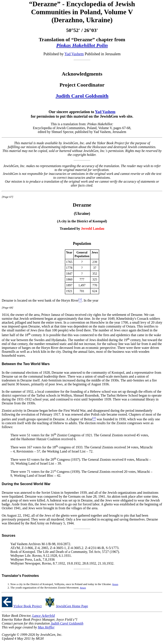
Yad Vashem (74, 54)
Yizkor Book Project (27, 606)
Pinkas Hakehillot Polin (82, 45)
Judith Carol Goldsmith (82, 96)
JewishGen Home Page (72, 606)
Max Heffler (46, 627)
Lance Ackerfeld (43, 616)
